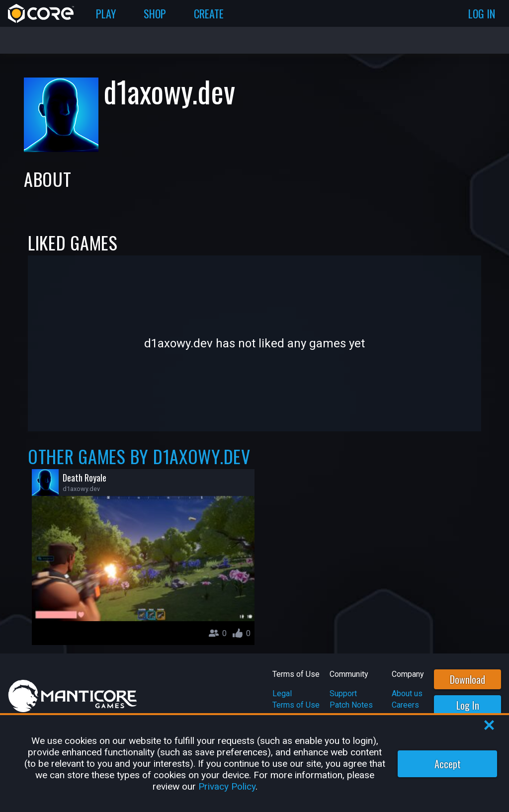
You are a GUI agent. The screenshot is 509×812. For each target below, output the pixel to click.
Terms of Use (296, 705)
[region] (254, 764)
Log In (468, 705)
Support (343, 693)
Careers (405, 705)
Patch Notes (351, 705)
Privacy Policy (227, 786)
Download (467, 679)
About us (407, 693)
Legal (282, 693)
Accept (448, 764)
